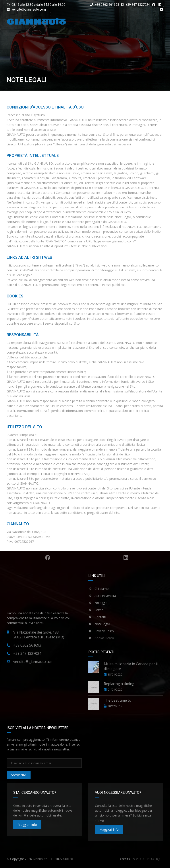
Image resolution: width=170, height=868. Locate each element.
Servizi (96, 610)
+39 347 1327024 (136, 5)
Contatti (97, 617)
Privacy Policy (101, 631)
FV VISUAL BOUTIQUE (147, 859)
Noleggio (98, 603)
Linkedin (127, 558)
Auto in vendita (102, 596)
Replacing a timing (119, 684)
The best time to (118, 700)
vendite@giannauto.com (29, 10)
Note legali (99, 624)
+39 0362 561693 (104, 5)
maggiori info (27, 825)
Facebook (48, 558)
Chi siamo (99, 589)
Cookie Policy (101, 638)
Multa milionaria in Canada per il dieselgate (131, 666)
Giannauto (40, 859)
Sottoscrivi (19, 775)
